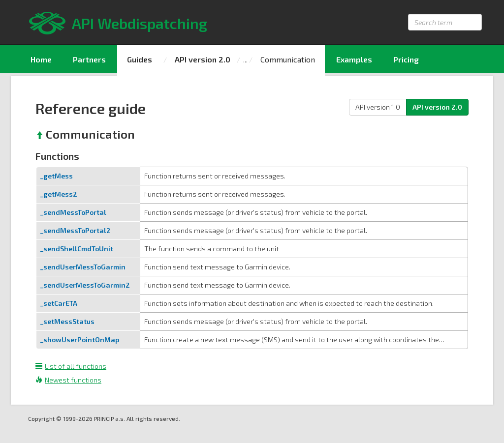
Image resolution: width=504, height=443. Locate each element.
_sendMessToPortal (73, 212)
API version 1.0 (378, 107)
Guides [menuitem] (140, 59)
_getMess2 (59, 194)
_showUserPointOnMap (80, 340)
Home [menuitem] (41, 59)
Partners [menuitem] (89, 59)
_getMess (57, 176)
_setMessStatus (67, 321)
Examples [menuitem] (354, 59)
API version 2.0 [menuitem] (203, 59)
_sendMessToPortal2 (76, 230)
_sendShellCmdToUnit (77, 249)
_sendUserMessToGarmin (83, 267)
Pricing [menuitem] (406, 59)
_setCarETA (59, 303)
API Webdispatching (140, 23)
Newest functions (68, 380)
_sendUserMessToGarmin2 (85, 285)
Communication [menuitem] (288, 59)
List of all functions (71, 366)
